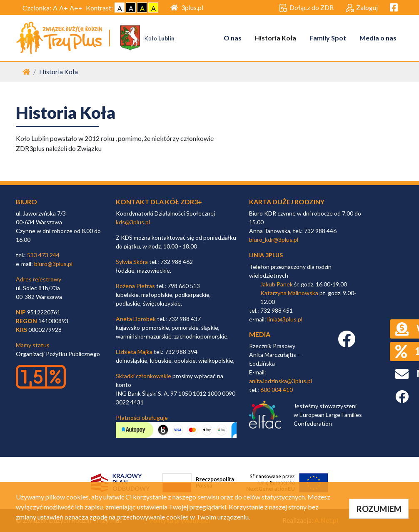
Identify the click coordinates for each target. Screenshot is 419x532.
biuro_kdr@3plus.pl (274, 240)
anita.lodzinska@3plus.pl (281, 381)
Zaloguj (362, 8)
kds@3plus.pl (133, 222)
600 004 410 (277, 390)
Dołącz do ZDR (306, 8)
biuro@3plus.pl (53, 264)
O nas (233, 38)
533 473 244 (43, 255)
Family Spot (328, 38)
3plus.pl (187, 7)
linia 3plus (266, 255)
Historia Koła (276, 38)
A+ (64, 8)
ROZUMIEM (379, 509)
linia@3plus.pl (285, 319)
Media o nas (378, 38)
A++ (76, 8)
